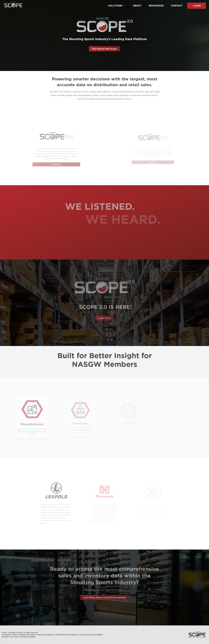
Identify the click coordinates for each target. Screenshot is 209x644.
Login (197, 6)
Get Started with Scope (105, 49)
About (137, 6)
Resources (156, 6)
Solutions (117, 6)
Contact (177, 6)
